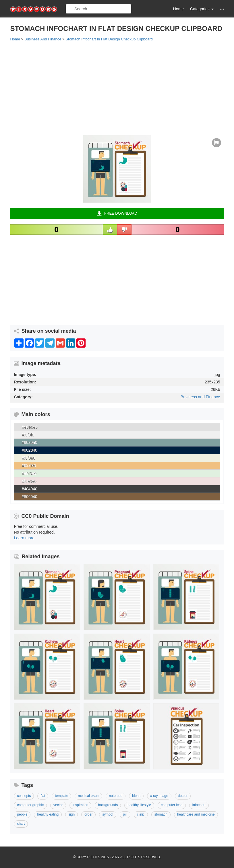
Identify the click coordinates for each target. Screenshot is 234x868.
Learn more (24, 538)
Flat (43, 796)
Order (88, 814)
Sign (71, 814)
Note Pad (116, 796)
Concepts (24, 796)
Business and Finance (200, 397)
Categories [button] (202, 9)
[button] (222, 9)
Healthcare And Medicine (196, 814)
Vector (58, 805)
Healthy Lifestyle (139, 805)
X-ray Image (159, 796)
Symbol (108, 814)
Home (178, 9)
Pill (125, 814)
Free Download (117, 213)
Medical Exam (88, 796)
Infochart (199, 805)
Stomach (161, 814)
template (61, 796)
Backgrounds (108, 805)
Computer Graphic (30, 805)
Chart (21, 824)
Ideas (136, 796)
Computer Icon (172, 805)
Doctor (183, 796)
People (22, 814)
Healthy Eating (48, 814)
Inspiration (81, 805)
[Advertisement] (117, 88)
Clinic (141, 814)
